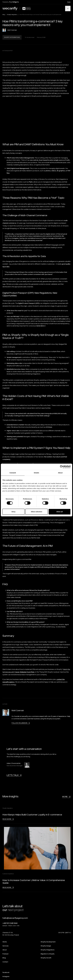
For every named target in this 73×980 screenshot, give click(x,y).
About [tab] (60, 473)
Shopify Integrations (12, 15)
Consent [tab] (13, 473)
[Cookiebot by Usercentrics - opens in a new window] (62, 467)
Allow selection (36, 512)
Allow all (59, 512)
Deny (14, 512)
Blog (4, 15)
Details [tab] (36, 473)
